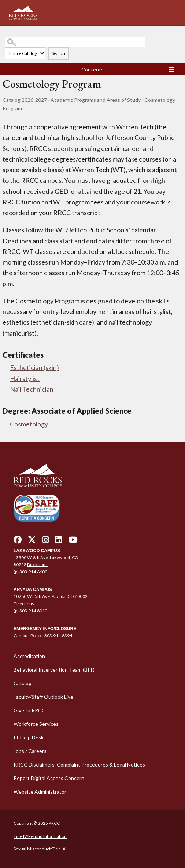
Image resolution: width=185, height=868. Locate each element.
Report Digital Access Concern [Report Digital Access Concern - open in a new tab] (49, 778)
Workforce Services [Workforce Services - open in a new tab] (36, 724)
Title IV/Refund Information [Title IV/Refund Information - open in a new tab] (40, 836)
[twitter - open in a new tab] (32, 542)
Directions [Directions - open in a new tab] (37, 564)
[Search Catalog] (75, 42)
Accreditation (29, 656)
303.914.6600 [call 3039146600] (33, 572)
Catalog (23, 683)
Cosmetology (29, 424)
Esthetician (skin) (34, 367)
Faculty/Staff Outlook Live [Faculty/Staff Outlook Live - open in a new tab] (43, 697)
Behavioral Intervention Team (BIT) (54, 670)
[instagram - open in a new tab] (46, 542)
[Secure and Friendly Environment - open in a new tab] (37, 508)
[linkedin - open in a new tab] (59, 542)
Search (58, 53)
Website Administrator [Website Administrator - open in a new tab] (40, 792)
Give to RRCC (29, 710)
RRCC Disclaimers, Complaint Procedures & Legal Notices (79, 764)
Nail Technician (32, 389)
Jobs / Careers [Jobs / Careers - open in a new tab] (30, 751)
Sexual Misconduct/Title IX (40, 849)
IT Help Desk (29, 737)
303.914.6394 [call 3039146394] (58, 636)
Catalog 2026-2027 (25, 100)
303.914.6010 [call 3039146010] (33, 611)
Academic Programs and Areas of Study (96, 100)
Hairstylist (25, 378)
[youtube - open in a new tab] (73, 542)
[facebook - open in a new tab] (18, 542)
